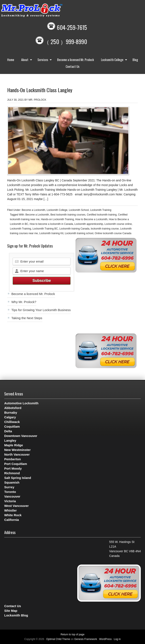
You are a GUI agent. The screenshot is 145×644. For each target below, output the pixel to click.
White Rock (13, 515)
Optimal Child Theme (58, 639)
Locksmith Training (101, 210)
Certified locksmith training (102, 215)
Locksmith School (79, 210)
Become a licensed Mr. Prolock (76, 60)
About (26, 60)
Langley (10, 440)
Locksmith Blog (16, 615)
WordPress (105, 639)
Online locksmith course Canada (113, 233)
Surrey (9, 487)
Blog (135, 60)
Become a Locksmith (33, 210)
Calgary (10, 417)
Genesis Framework (86, 639)
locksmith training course (105, 229)
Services (44, 60)
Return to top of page (72, 634)
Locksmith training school (79, 233)
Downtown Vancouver (21, 436)
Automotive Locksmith (21, 403)
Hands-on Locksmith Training (57, 219)
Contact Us (72, 66)
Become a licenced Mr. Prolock (33, 294)
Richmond (12, 473)
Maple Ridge (14, 445)
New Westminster (17, 450)
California (12, 520)
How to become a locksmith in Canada (51, 224)
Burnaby (11, 412)
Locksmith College (113, 60)
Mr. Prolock (40, 11)
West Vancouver (17, 506)
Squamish (12, 482)
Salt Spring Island (18, 478)
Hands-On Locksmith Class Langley (40, 90)
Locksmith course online (118, 224)
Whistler (10, 510)
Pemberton (12, 459)
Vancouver (12, 496)
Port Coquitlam (16, 464)
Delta (8, 431)
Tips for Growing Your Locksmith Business (41, 310)
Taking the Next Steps (27, 318)
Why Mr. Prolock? (24, 302)
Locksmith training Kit (51, 233)
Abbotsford (13, 408)
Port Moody (13, 468)
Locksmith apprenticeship (89, 224)
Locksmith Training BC (45, 229)
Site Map (11, 611)
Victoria (10, 501)
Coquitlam (12, 426)
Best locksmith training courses (68, 215)
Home (11, 60)
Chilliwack (12, 422)
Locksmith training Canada (74, 229)
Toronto (10, 492)
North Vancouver (17, 454)
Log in (117, 639)
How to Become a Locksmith (91, 219)
